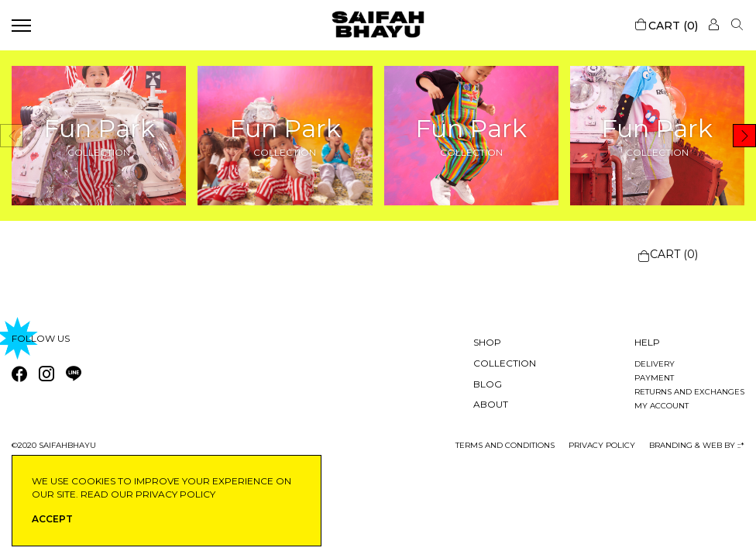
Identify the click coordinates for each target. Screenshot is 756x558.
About (491, 404)
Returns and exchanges (689, 392)
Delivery (655, 364)
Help (647, 342)
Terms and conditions (505, 445)
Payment (654, 378)
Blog (488, 384)
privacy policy (602, 445)
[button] (744, 136)
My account (661, 406)
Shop (487, 342)
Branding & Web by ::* (697, 445)
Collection (505, 363)
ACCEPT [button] (52, 519)
